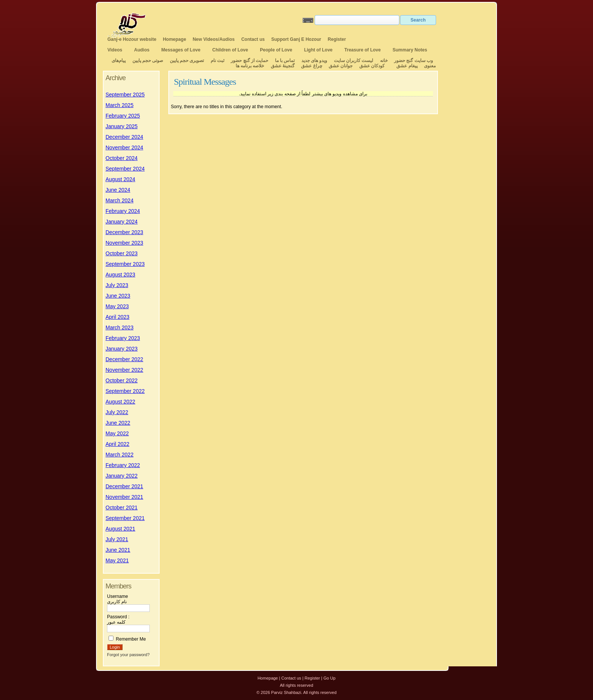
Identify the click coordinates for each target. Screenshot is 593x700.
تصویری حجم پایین (186, 61)
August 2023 (120, 275)
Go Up (329, 678)
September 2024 (125, 169)
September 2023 (125, 264)
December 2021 (124, 486)
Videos (115, 50)
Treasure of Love (363, 50)
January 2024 (122, 222)
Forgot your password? (128, 655)
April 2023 (117, 317)
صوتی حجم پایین (147, 61)
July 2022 (117, 412)
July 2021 (117, 539)
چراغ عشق (311, 66)
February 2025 (123, 116)
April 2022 (117, 444)
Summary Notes (410, 50)
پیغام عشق (407, 66)
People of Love (276, 50)
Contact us (253, 39)
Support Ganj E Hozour (296, 39)
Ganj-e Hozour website (132, 39)
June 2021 (118, 550)
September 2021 (125, 518)
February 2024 (123, 211)
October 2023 (122, 253)
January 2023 (122, 349)
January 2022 (122, 476)
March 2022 (120, 455)
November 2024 (124, 147)
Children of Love (230, 50)
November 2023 (124, 243)
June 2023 (118, 296)
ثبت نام (217, 61)
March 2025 (120, 105)
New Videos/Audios (213, 39)
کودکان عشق (372, 66)
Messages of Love (181, 50)
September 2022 (125, 391)
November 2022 (124, 370)
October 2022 (122, 380)
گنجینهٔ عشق (283, 66)
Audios (142, 50)
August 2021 (120, 529)
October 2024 (122, 158)
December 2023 (124, 232)
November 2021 (124, 497)
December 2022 (124, 359)
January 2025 (122, 126)
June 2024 (118, 190)
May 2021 (117, 560)
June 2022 (118, 423)
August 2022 (120, 402)
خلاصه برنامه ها (250, 66)
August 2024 (120, 179)
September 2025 (125, 95)
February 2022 (123, 465)
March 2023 (120, 327)
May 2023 (117, 306)
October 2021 (122, 508)
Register (337, 39)
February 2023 (123, 338)
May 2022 (117, 433)
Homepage (175, 39)
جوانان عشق (341, 66)
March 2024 (120, 200)
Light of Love (318, 50)
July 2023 (117, 285)
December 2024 (124, 137)
